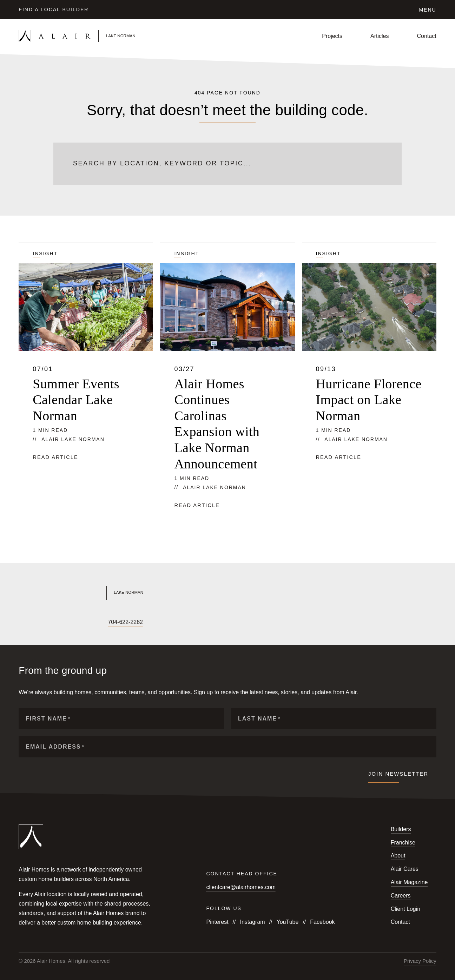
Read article (55, 457)
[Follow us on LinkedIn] (70, 623)
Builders (401, 829)
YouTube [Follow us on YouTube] (288, 922)
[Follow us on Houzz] (82, 623)
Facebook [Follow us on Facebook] (322, 922)
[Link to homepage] (87, 36)
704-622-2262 (125, 622)
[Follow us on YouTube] (46, 623)
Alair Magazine (409, 882)
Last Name (259, 719)
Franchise (403, 843)
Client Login (406, 909)
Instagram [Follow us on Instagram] (252, 922)
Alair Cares (405, 869)
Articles (380, 36)
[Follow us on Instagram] (34, 623)
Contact (427, 36)
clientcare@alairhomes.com (241, 887)
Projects (332, 36)
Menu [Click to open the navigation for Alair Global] (427, 10)
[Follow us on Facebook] (22, 623)
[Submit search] (378, 164)
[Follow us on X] (58, 623)
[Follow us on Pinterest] (94, 623)
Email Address (55, 747)
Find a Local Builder (54, 9)
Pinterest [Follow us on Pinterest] (217, 922)
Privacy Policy (420, 961)
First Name (48, 719)
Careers (401, 896)
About (398, 856)
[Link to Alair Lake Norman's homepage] (119, 593)
